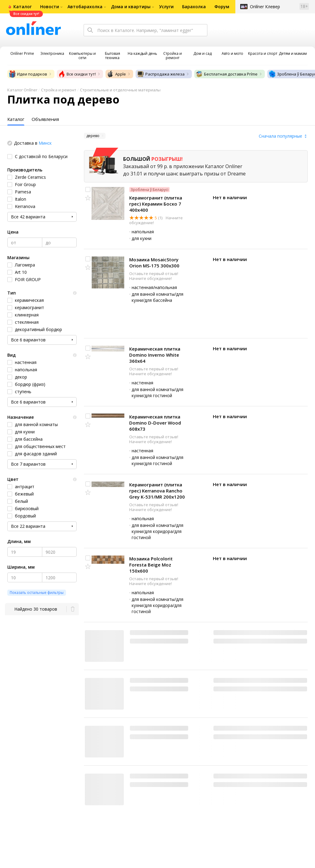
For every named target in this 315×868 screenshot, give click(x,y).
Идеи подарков (28, 74)
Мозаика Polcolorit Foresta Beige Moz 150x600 (151, 565)
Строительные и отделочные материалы (120, 90)
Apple (116, 74)
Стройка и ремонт (59, 90)
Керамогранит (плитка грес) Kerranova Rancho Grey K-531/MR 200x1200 (157, 491)
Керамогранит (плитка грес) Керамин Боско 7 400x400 (156, 204)
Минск (45, 143)
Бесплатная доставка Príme (227, 74)
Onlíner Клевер (265, 7)
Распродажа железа (161, 74)
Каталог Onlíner (22, 90)
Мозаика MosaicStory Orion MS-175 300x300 (154, 263)
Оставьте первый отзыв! (154, 273)
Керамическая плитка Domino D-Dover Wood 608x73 (155, 423)
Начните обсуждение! (151, 278)
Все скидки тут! (77, 74)
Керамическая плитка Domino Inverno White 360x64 (155, 355)
